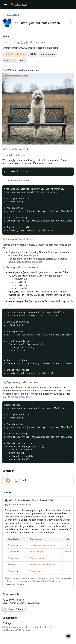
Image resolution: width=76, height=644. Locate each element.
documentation (23, 397)
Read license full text (18, 505)
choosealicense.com (14, 584)
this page (33, 255)
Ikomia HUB (11, 15)
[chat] (68, 636)
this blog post (35, 262)
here (50, 163)
